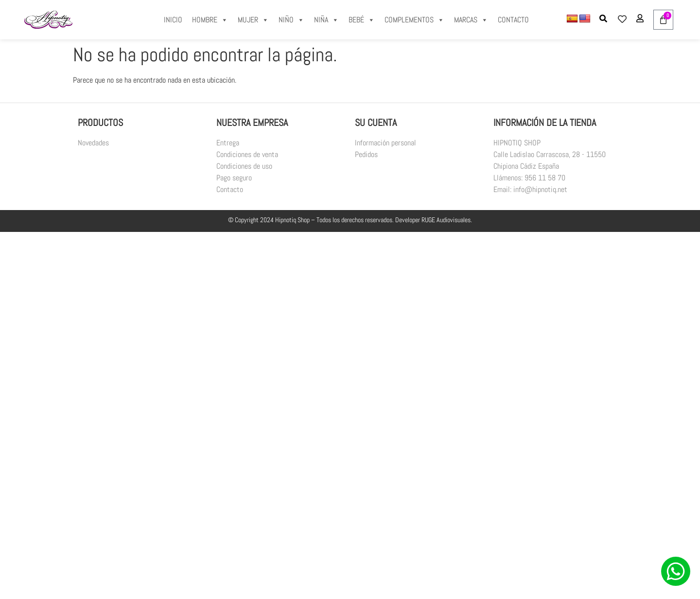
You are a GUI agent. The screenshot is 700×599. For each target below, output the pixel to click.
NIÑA (326, 20)
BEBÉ (362, 20)
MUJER (253, 20)
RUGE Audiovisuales (446, 220)
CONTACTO (513, 20)
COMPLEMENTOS (414, 20)
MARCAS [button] (471, 20)
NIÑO (291, 20)
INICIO (173, 20)
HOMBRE (210, 20)
